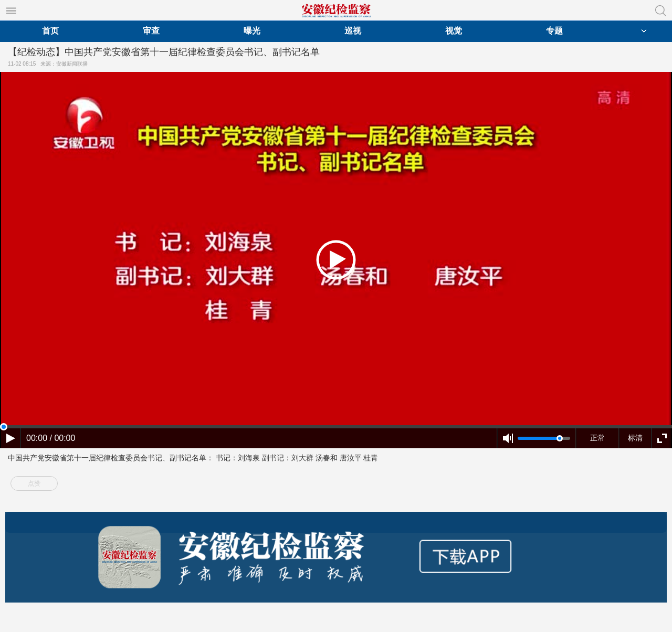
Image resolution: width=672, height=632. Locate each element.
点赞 (34, 483)
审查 (151, 31)
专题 (554, 31)
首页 (50, 31)
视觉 (454, 31)
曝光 (252, 31)
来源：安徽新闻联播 (66, 64)
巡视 (353, 31)
